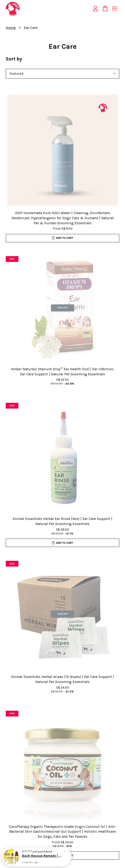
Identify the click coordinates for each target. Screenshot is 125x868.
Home (11, 28)
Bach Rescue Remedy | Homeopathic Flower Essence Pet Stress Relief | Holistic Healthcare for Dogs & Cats (42, 857)
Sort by (14, 59)
